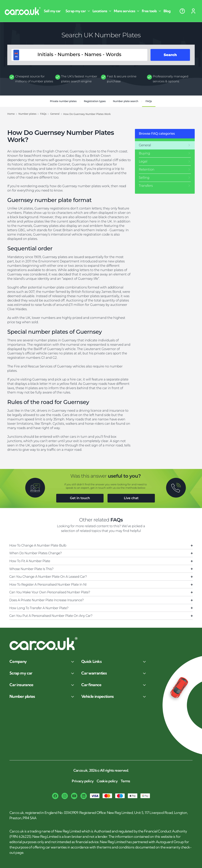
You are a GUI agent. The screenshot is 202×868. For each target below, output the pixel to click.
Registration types (95, 101)
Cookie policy (107, 781)
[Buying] (165, 153)
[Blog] (169, 11)
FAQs (149, 101)
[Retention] (165, 170)
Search (170, 55)
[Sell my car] (54, 11)
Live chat (131, 498)
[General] (165, 145)
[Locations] (102, 11)
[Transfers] (165, 186)
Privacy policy (83, 781)
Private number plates (63, 101)
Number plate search (126, 101)
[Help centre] (182, 11)
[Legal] (165, 162)
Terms (125, 781)
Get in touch (80, 498)
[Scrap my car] (78, 11)
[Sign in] (193, 11)
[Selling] (165, 178)
